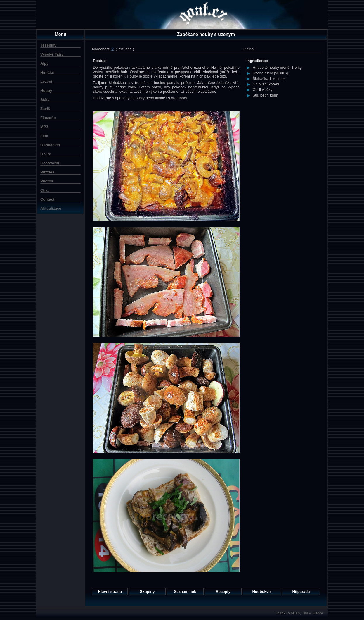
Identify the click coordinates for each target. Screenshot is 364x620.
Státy (45, 100)
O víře (46, 154)
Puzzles (47, 172)
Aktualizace (51, 208)
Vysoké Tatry (52, 54)
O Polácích (50, 145)
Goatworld (50, 163)
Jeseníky (48, 45)
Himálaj (47, 72)
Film (44, 136)
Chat (45, 190)
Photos (47, 181)
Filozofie (48, 118)
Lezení (46, 81)
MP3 (44, 127)
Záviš (45, 109)
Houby (46, 91)
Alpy (44, 63)
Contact (47, 199)
